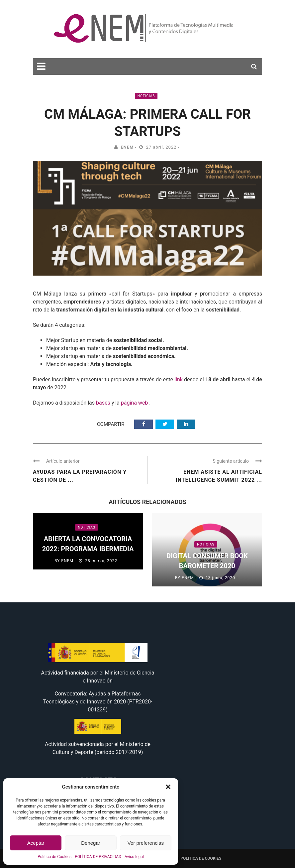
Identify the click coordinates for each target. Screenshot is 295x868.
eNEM (127, 147)
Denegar (91, 843)
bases (103, 403)
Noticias (146, 96)
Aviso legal (134, 857)
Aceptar (36, 843)
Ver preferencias (146, 843)
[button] (168, 787)
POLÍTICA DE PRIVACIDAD (98, 857)
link (179, 379)
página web (135, 403)
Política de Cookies (54, 857)
